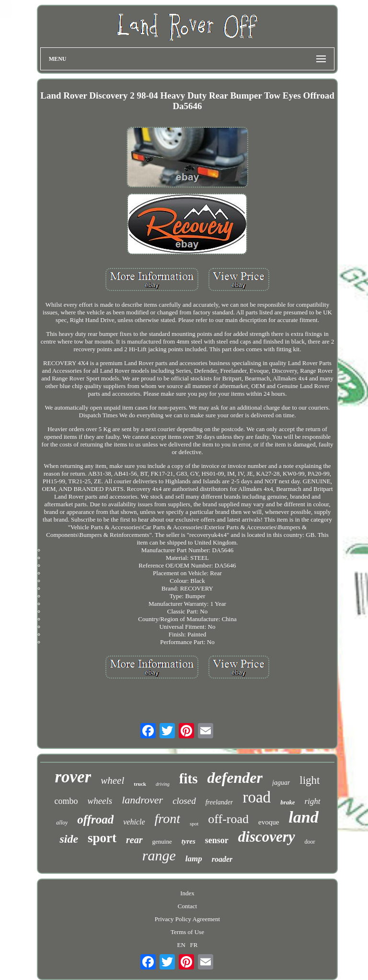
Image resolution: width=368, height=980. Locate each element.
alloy (62, 823)
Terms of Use (187, 932)
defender (235, 778)
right (312, 801)
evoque (269, 822)
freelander (219, 802)
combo (66, 801)
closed (184, 801)
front (167, 819)
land (303, 817)
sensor (217, 840)
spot (194, 824)
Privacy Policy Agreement (187, 919)
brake (287, 802)
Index (187, 893)
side (69, 839)
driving (163, 784)
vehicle (134, 822)
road (257, 797)
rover (73, 777)
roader (222, 859)
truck (140, 784)
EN (181, 945)
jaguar (281, 783)
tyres (189, 841)
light (310, 780)
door (310, 842)
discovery (267, 837)
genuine (162, 841)
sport (102, 838)
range (159, 855)
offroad (95, 819)
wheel (112, 780)
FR (194, 945)
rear (134, 840)
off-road (228, 819)
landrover (142, 800)
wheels (100, 801)
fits (189, 779)
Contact (187, 906)
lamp (194, 859)
